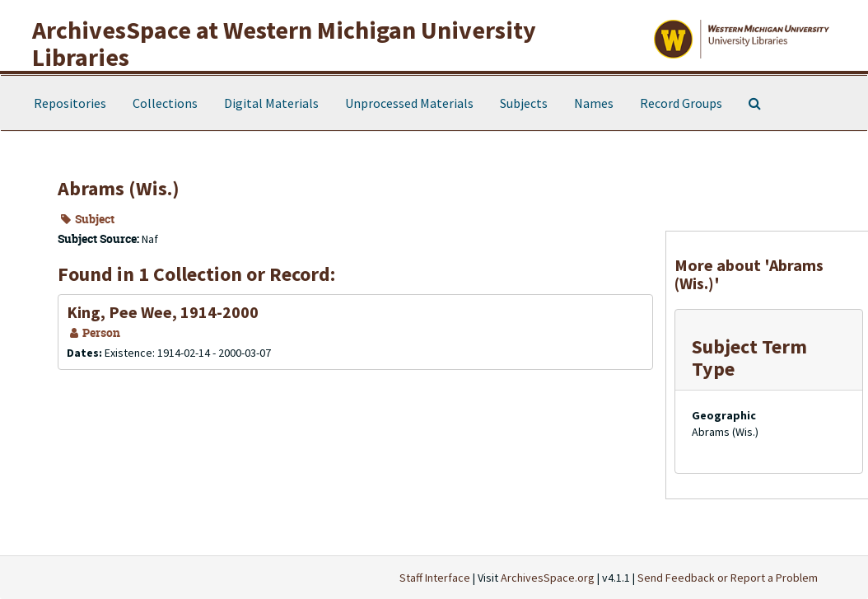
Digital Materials (271, 103)
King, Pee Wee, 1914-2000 (163, 312)
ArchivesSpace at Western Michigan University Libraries (284, 43)
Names (594, 103)
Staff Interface (435, 578)
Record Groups (681, 103)
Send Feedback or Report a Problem (728, 578)
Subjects (524, 103)
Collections (165, 103)
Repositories (70, 103)
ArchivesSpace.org (548, 578)
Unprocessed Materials (409, 103)
